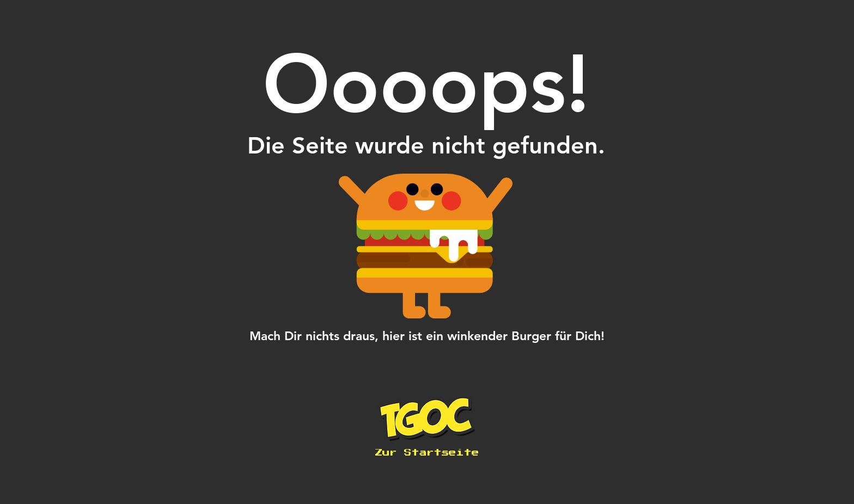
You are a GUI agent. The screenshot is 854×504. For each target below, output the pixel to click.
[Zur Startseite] (427, 453)
